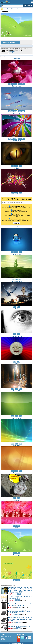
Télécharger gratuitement (11, 42)
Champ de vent (16, 254)
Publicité (3, 638)
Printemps (16, 555)
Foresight (16, 391)
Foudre (16, 364)
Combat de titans (17, 282)
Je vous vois (16, 141)
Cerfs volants (16, 86)
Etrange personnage (16, 336)
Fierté (17, 227)
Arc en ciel (16, 113)
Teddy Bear (17, 59)
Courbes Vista (16, 418)
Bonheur (17, 168)
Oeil (16, 309)
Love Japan (16, 500)
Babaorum (16, 446)
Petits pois (16, 473)
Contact (3, 639)
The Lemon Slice (10, 52)
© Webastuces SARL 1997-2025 (16, 643)
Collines (16, 528)
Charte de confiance (6, 637)
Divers (24, 84)
